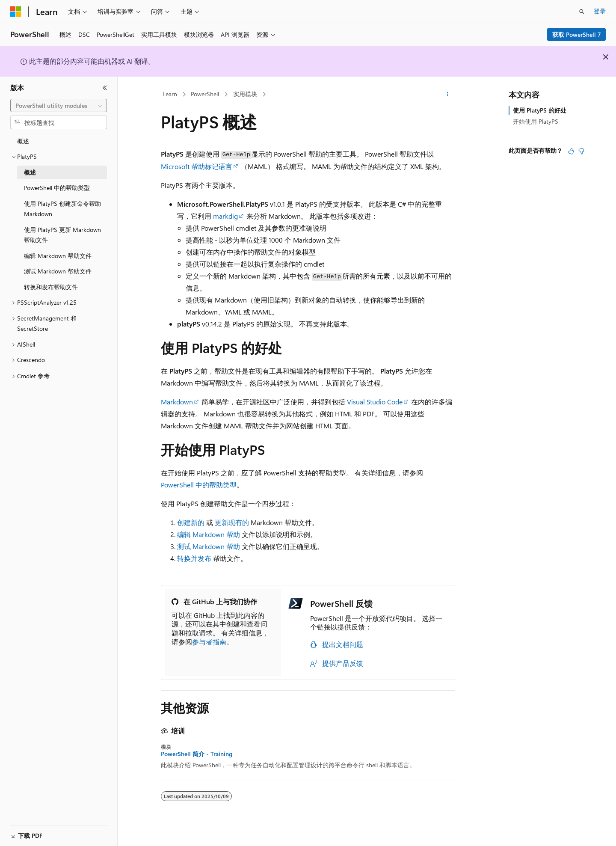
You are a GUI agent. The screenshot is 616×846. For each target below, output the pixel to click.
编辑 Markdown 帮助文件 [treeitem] (58, 256)
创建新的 (191, 522)
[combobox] (59, 106)
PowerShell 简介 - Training (197, 754)
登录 (600, 11)
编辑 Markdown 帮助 (209, 534)
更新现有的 (232, 522)
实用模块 (245, 94)
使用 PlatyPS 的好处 (540, 110)
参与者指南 (209, 642)
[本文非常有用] (571, 151)
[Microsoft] (16, 12)
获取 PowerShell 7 (577, 34)
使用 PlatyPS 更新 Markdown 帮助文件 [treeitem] (62, 235)
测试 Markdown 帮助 (209, 546)
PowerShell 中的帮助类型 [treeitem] (57, 188)
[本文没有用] (581, 151)
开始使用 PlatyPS (536, 121)
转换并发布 (194, 558)
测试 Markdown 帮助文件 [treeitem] (58, 271)
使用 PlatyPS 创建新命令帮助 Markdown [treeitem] (62, 209)
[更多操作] (448, 95)
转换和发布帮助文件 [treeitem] (51, 287)
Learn (170, 94)
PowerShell (205, 94)
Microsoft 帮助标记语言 (197, 166)
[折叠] (105, 88)
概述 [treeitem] (23, 141)
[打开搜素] (582, 12)
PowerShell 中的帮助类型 (199, 485)
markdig (225, 216)
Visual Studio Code (375, 402)
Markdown (177, 402)
